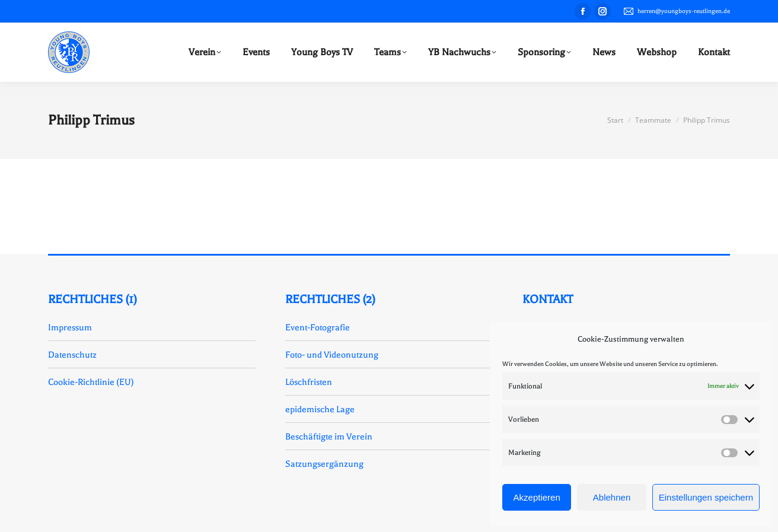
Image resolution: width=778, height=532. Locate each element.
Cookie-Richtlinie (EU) (91, 382)
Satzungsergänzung (324, 464)
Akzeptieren (537, 497)
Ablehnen (612, 497)
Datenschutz (72, 355)
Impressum (70, 327)
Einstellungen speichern (706, 497)
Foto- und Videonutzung (332, 355)
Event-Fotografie (318, 327)
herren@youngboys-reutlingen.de (676, 11)
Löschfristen (309, 382)
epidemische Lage (320, 409)
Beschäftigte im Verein (329, 437)
